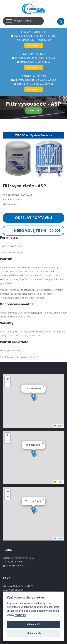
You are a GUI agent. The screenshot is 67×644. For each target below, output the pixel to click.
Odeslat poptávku (34, 218)
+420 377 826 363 (47, 80)
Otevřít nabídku (23, 21)
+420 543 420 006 (46, 58)
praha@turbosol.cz (24, 36)
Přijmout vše (33, 624)
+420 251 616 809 (47, 36)
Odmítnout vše (34, 633)
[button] (33, 397)
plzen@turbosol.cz (24, 80)
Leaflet (59, 426)
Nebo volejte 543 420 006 (37, 230)
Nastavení (20, 615)
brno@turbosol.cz (24, 58)
